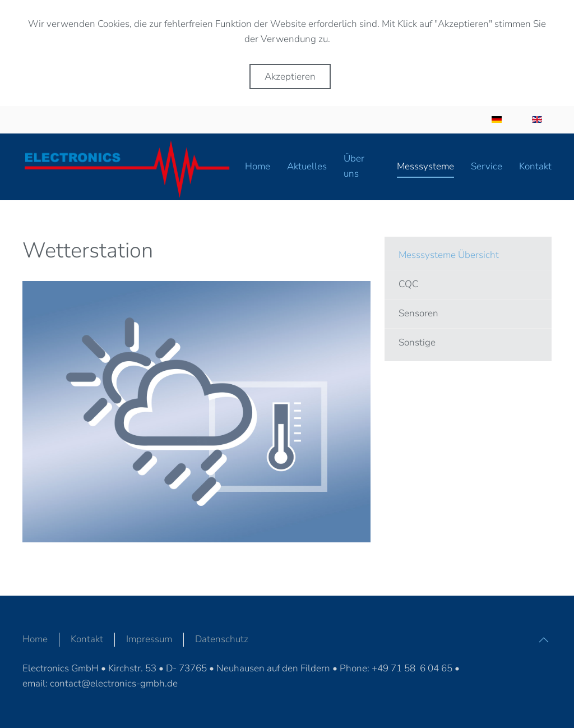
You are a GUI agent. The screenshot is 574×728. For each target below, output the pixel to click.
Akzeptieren (290, 77)
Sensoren (418, 313)
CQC (408, 284)
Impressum (149, 639)
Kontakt (87, 639)
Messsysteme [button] (425, 166)
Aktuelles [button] (307, 166)
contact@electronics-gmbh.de (114, 683)
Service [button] (487, 166)
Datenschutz (222, 639)
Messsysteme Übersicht (449, 255)
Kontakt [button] (535, 166)
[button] (544, 640)
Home (258, 166)
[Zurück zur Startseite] (134, 167)
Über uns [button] (354, 166)
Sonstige (417, 342)
